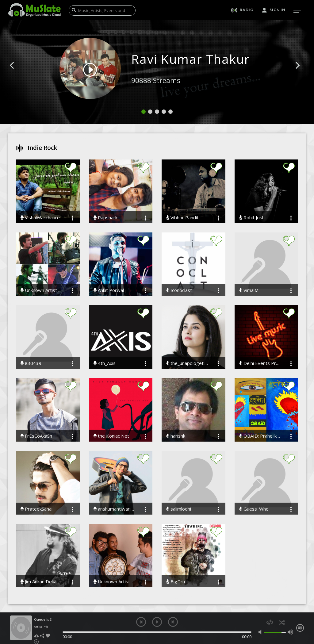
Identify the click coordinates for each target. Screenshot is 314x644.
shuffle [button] (282, 622)
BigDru (176, 582)
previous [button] (141, 622)
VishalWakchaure (40, 218)
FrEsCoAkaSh (36, 436)
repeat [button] (270, 622)
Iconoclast (179, 290)
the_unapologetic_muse (187, 363)
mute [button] (261, 632)
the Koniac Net (111, 436)
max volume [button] (290, 632)
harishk (176, 436)
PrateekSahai (36, 509)
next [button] (173, 622)
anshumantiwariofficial (115, 509)
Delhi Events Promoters (260, 363)
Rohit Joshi (252, 218)
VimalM (249, 290)
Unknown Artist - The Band (115, 582)
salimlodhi (179, 509)
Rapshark (105, 218)
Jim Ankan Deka (38, 582)
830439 (31, 363)
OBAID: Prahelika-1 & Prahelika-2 (260, 436)
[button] (19, 75)
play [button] (157, 622)
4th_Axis (105, 363)
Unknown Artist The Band (42, 290)
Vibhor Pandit (182, 218)
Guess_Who (254, 509)
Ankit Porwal (109, 290)
